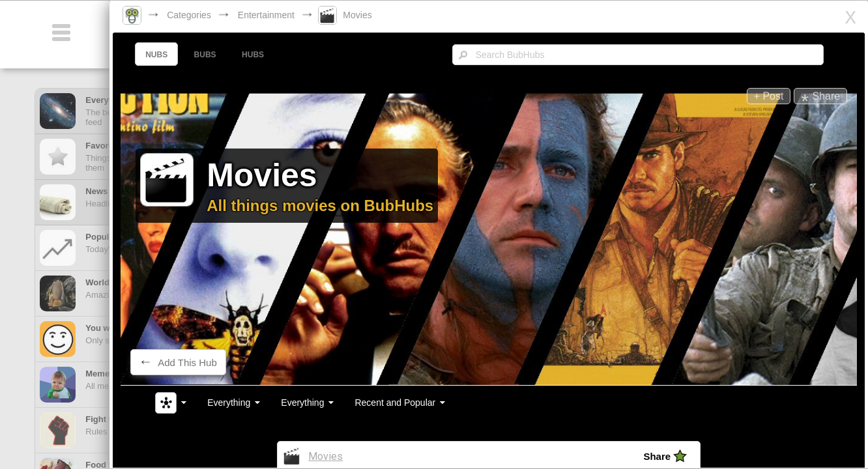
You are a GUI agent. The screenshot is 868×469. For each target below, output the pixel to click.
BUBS (217, 55)
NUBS (168, 55)
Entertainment (282, 15)
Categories (205, 15)
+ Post (753, 96)
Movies (373, 15)
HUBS (265, 55)
